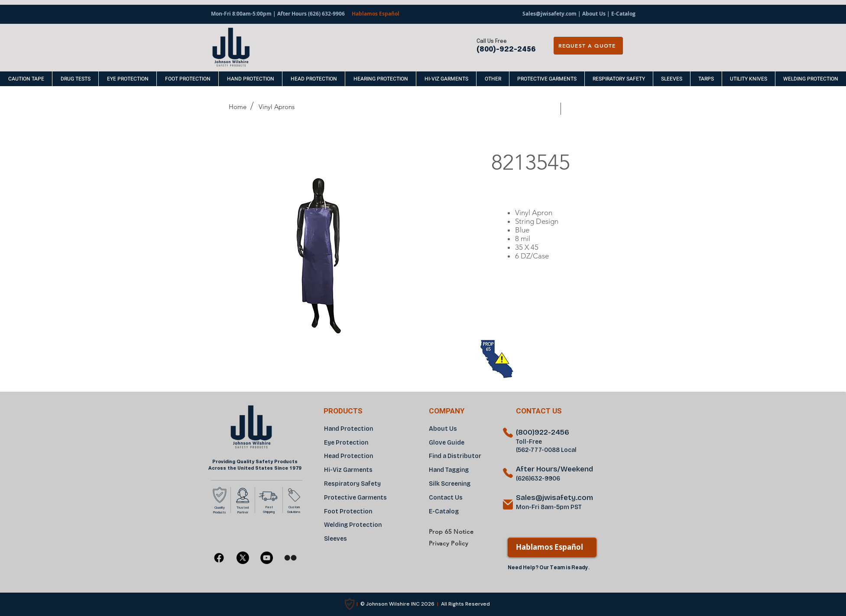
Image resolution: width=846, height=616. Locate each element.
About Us (594, 14)
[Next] (574, 109)
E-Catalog (623, 14)
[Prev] (549, 109)
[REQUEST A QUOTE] (588, 45)
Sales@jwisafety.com (549, 14)
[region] (538, 339)
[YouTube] (267, 558)
